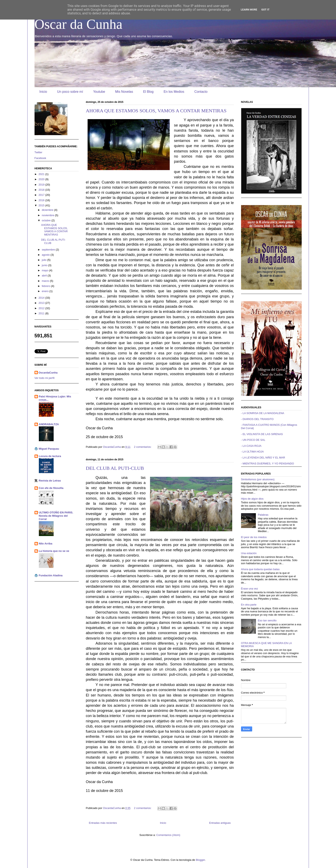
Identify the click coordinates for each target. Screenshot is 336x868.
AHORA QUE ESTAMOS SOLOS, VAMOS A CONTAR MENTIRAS (156, 111)
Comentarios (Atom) (168, 835)
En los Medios (174, 92)
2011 (42, 313)
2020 (42, 179)
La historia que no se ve (54, 551)
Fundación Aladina (51, 575)
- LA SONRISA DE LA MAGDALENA (263, 413)
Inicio (43, 92)
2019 (42, 185)
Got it (265, 10)
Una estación (249, 553)
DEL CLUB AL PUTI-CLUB (115, 468)
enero (46, 291)
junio (45, 265)
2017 (42, 195)
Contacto (201, 92)
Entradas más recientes (103, 823)
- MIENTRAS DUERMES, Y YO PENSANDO (268, 464)
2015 (42, 205)
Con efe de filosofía (51, 488)
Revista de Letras (50, 481)
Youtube (99, 92)
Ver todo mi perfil (45, 378)
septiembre (49, 250)
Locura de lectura (50, 456)
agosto (46, 255)
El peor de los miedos (254, 537)
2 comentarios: (143, 447)
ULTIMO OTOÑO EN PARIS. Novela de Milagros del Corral (56, 516)
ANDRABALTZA (49, 424)
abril (45, 276)
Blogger (200, 860)
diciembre (48, 210)
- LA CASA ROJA (251, 446)
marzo (46, 281)
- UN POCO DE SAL (253, 440)
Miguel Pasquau (49, 449)
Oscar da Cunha (79, 24)
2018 (42, 190)
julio (44, 260)
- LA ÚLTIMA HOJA (252, 452)
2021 (42, 174)
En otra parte (249, 605)
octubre (47, 220)
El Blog (148, 92)
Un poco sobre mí (70, 92)
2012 (42, 308)
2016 (42, 200)
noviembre (48, 215)
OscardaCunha (48, 373)
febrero (46, 286)
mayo (45, 270)
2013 (42, 303)
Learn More (249, 10)
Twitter (38, 152)
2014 (42, 298)
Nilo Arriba (46, 544)
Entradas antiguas (220, 823)
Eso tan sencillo (267, 620)
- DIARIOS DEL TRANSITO (257, 419)
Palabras (263, 515)
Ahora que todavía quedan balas (260, 569)
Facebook (40, 158)
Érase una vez (250, 589)
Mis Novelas (124, 92)
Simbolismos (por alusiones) (258, 479)
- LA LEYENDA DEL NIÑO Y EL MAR (263, 458)
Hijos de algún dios (252, 499)
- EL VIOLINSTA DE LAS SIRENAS (262, 434)
